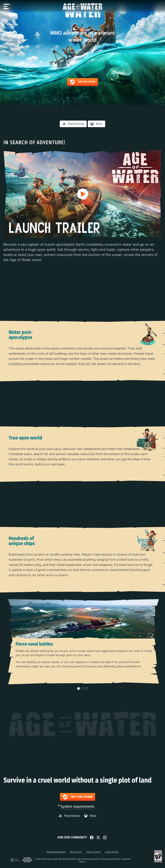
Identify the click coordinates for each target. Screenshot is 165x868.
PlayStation (73, 124)
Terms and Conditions (56, 852)
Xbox (97, 124)
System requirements (77, 806)
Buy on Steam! (82, 82)
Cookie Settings (112, 852)
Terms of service (94, 852)
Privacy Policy (76, 852)
